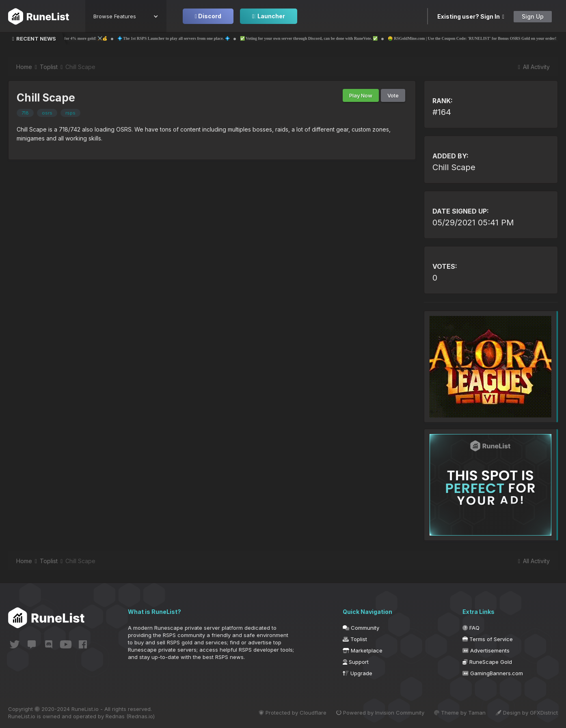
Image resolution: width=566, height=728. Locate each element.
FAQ (471, 628)
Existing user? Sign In (471, 16)
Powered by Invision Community (380, 713)
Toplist (355, 639)
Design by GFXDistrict (527, 713)
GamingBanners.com (493, 673)
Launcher (269, 16)
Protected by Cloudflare (293, 713)
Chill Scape (454, 167)
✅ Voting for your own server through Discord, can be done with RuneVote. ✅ (329, 38)
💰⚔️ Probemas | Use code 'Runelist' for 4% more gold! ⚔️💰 (73, 38)
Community (361, 628)
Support (356, 662)
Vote (393, 95)
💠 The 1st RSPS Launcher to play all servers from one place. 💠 (193, 38)
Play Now (361, 95)
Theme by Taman (460, 713)
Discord (208, 16)
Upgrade (358, 673)
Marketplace (363, 650)
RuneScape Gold (487, 662)
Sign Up (533, 16)
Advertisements (486, 650)
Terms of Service (488, 639)
